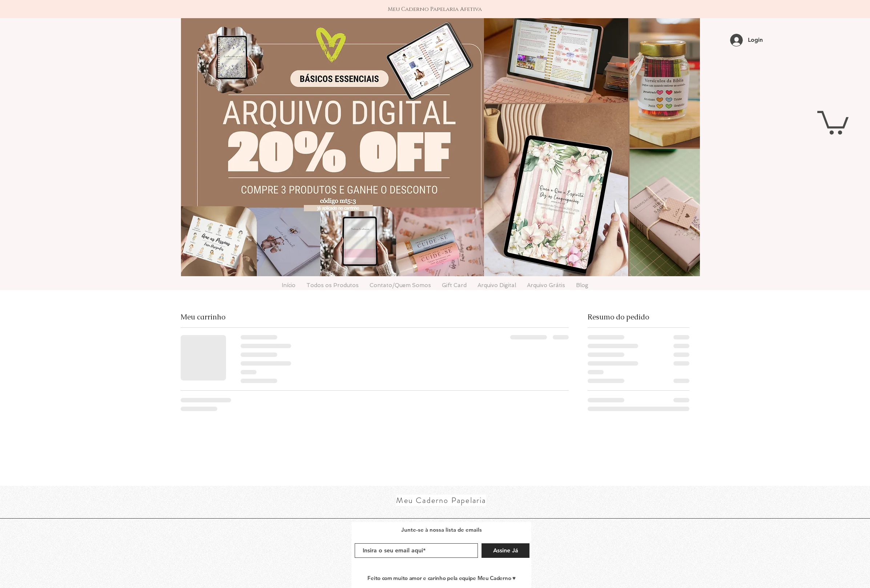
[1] (435, 4)
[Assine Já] (506, 551)
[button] (833, 121)
